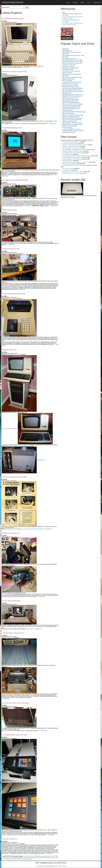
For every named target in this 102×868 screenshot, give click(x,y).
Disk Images (65, 15)
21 (8, 858)
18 (57, 856)
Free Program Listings (68, 168)
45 (8, 859)
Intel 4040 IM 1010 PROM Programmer (14, 294)
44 (5, 859)
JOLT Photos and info (10, 529)
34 (38, 858)
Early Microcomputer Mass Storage (71, 173)
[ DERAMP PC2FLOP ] (12, 254)
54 (28, 859)
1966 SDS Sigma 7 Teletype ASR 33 (13, 633)
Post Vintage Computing (9, 210)
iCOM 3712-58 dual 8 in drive (11, 249)
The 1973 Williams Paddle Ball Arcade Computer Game (76, 150)
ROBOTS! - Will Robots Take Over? (71, 146)
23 (13, 858)
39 (50, 858)
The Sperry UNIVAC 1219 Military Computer (73, 151)
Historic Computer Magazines (69, 164)
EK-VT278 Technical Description (10, 429)
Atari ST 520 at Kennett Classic (12, 601)
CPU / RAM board (25, 445)
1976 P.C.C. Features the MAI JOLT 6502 (14, 477)
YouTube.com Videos (67, 18)
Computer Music (66, 170)
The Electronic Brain (67, 154)
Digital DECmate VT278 (9, 350)
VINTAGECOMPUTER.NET (13, 3)
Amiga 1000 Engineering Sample (12, 128)
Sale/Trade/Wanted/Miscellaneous (71, 20)
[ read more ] (27, 67)
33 (36, 858)
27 (22, 858)
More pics (53, 175)
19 (4, 858)
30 (29, 858)
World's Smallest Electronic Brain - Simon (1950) (74, 165)
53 (26, 859)
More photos (5, 594)
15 (50, 856)
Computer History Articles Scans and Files (72, 17)
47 (12, 859)
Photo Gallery (66, 22)
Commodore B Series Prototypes (70, 143)
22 (11, 858)
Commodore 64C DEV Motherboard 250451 (15, 180)
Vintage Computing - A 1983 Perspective (72, 159)
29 (27, 858)
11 (41, 856)
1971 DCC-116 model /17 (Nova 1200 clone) (15, 703)
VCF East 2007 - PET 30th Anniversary (72, 153)
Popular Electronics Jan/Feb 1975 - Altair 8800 (74, 172)
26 (20, 858)
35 (40, 858)
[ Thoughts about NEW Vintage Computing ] (17, 215)
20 (6, 858)
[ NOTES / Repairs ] (11, 299)
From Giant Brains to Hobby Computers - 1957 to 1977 (76, 162)
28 (24, 858)
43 (3, 859)
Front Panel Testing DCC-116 (11, 533)
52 (24, 859)
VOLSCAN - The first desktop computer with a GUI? (75, 145)
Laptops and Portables (68, 161)
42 (57, 858)
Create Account (97, 3)
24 (15, 858)
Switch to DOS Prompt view (69, 25)
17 (55, 856)
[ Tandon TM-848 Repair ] (13, 844)
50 (19, 859)
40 (52, 858)
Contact (82, 3)
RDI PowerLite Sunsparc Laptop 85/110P (14, 72)
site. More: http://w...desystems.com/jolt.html (32, 529)
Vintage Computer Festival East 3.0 (71, 142)
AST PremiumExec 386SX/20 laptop (13, 19)
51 (21, 859)
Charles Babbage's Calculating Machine (72, 157)
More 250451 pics (28, 206)
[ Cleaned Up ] (10, 638)
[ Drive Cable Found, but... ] (13, 355)
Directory (75, 3)
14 (48, 856)
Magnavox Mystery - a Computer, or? (71, 148)
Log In (89, 3)
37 (45, 858)
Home (68, 3)
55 (31, 859)
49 (17, 859)
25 (17, 858)
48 (14, 859)
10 (39, 856)
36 (43, 858)
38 (47, 858)
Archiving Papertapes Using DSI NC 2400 (15, 735)
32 (34, 858)
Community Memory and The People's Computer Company (77, 156)
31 (31, 858)
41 (54, 858)
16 (53, 856)
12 (43, 856)
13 (46, 856)
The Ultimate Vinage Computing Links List (72, 23)
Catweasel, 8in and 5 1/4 (10, 839)
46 (10, 859)
